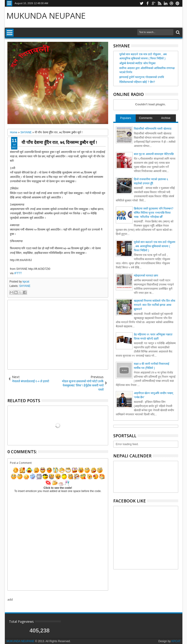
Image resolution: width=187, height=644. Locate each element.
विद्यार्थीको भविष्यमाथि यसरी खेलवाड (153, 129)
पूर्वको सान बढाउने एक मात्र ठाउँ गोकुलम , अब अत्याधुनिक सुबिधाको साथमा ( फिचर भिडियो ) (155, 246)
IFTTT (18, 273)
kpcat (26, 282)
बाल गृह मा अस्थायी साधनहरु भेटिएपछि (154, 154)
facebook (147, 3)
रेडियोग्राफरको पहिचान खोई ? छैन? (137, 82)
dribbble (172, 3)
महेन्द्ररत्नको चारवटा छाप (146, 276)
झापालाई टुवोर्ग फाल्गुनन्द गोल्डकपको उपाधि (142, 77)
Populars (126, 118)
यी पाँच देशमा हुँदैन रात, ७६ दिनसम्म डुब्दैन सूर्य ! (59, 142)
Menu (9, 3)
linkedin (166, 3)
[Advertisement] (58, 335)
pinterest (178, 3)
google (153, 3)
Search (177, 32)
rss (159, 3)
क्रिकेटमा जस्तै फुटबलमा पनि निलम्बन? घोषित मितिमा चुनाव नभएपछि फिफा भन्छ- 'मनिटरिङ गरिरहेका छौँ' (154, 213)
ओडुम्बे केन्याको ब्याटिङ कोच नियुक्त (137, 63)
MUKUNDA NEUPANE (46, 16)
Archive (166, 118)
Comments (146, 118)
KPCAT (176, 641)
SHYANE (25, 286)
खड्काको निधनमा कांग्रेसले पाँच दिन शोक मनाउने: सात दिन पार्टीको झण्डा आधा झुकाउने (155, 305)
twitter (141, 3)
